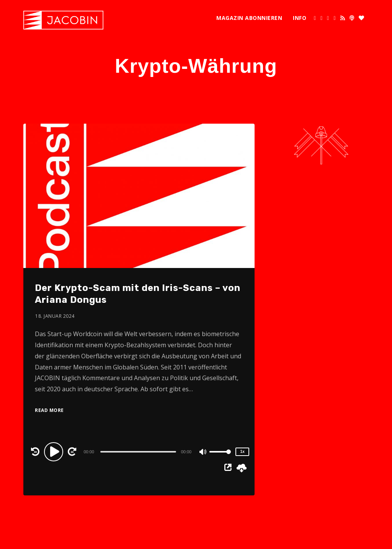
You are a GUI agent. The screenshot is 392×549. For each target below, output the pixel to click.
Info (300, 18)
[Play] (55, 451)
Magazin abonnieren (249, 18)
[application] (139, 451)
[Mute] (203, 453)
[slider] (138, 452)
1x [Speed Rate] (243, 452)
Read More (49, 410)
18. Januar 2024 (55, 316)
